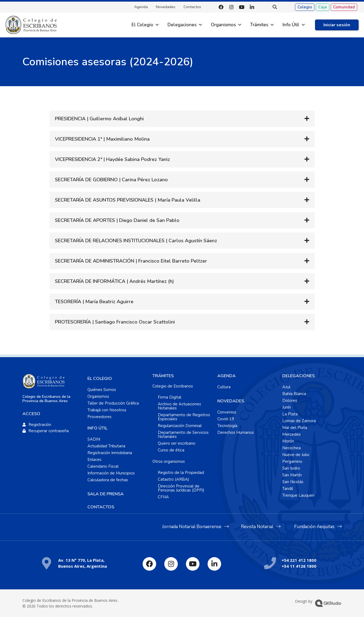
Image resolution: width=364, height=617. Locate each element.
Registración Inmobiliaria (110, 453)
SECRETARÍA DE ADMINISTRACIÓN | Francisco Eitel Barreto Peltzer (131, 261)
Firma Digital (170, 397)
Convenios (227, 412)
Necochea (291, 448)
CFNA (163, 497)
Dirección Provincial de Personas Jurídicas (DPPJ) (181, 488)
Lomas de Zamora (299, 421)
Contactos (192, 7)
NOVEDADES (231, 401)
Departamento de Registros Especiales (184, 417)
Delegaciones (182, 25)
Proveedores (99, 417)
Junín (287, 407)
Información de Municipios (111, 473)
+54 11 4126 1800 (299, 566)
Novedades (166, 7)
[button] (275, 7)
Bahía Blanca (294, 394)
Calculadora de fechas (108, 480)
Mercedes (291, 434)
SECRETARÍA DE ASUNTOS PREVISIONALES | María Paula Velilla (128, 200)
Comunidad (344, 7)
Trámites (259, 25)
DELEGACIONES (299, 376)
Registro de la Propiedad (181, 473)
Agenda (141, 7)
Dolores (290, 400)
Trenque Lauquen (298, 495)
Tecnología (227, 426)
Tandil (288, 489)
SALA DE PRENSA (106, 494)
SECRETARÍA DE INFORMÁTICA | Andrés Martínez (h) (114, 281)
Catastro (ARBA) (173, 479)
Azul (286, 387)
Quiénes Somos (102, 390)
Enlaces (94, 460)
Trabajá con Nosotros (107, 410)
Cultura (224, 387)
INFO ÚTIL (97, 428)
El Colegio (142, 25)
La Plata (290, 414)
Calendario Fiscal (103, 466)
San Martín (292, 475)
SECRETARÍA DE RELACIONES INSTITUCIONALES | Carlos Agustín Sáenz (136, 241)
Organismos (223, 25)
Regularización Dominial (180, 426)
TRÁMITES (163, 376)
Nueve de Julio (296, 455)
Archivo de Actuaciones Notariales (179, 406)
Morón (288, 441)
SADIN (94, 439)
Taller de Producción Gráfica (113, 403)
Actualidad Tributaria (106, 446)
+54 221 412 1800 (299, 560)
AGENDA (227, 376)
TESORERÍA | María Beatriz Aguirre (94, 302)
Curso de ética (171, 450)
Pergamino (292, 461)
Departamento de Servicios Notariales (183, 435)
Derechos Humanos (236, 432)
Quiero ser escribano (177, 443)
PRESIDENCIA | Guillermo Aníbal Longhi (99, 119)
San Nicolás (293, 482)
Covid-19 (226, 419)
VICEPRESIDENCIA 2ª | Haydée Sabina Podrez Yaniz (112, 159)
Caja (323, 7)
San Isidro (291, 468)
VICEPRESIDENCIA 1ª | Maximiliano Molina (102, 139)
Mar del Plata (295, 428)
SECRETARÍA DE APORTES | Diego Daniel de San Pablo (117, 220)
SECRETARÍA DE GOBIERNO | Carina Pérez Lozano (111, 180)
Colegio (305, 7)
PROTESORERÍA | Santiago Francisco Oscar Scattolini (115, 322)
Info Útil (291, 25)
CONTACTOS (101, 507)
